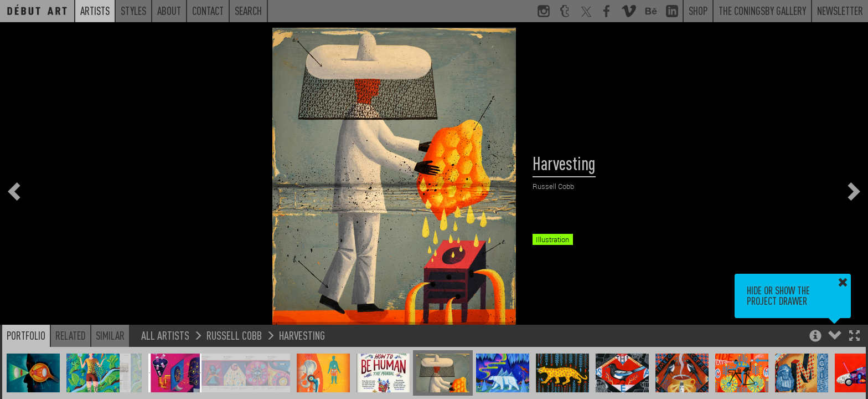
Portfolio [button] (26, 335)
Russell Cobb (234, 335)
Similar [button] (110, 335)
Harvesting (302, 335)
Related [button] (71, 335)
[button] (854, 337)
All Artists (165, 335)
